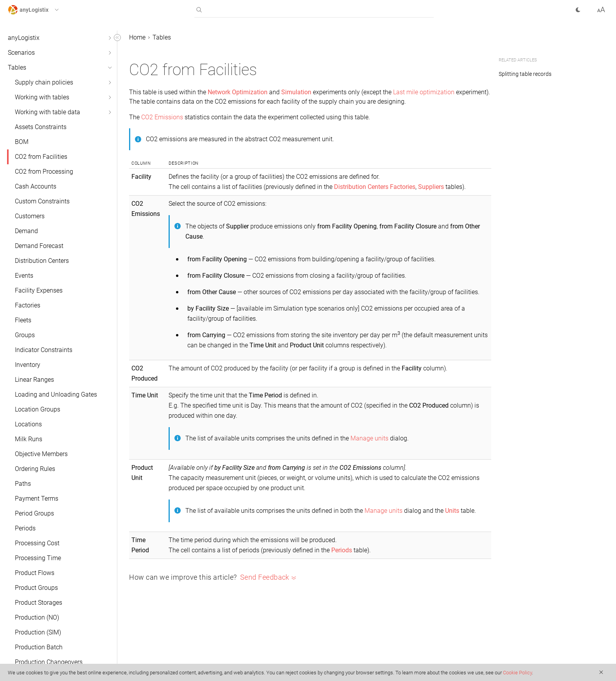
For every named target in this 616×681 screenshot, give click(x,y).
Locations (28, 424)
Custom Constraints (42, 201)
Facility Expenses (39, 290)
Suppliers (431, 187)
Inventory (28, 365)
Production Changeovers (49, 662)
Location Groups (38, 409)
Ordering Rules (35, 469)
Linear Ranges (34, 380)
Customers (30, 216)
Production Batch (39, 647)
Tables (17, 67)
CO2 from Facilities (41, 157)
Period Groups (34, 513)
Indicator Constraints (44, 350)
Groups (25, 335)
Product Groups (36, 588)
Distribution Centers (42, 261)
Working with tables (42, 97)
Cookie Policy (517, 673)
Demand (26, 231)
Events (24, 276)
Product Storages (39, 603)
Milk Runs (29, 439)
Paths (23, 484)
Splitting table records (525, 74)
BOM (22, 142)
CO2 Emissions (162, 117)
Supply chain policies (44, 82)
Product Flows (35, 573)
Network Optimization (238, 92)
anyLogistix (24, 38)
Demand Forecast (39, 246)
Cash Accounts (36, 186)
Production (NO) (37, 617)
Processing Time (38, 558)
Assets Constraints (41, 127)
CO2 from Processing (44, 172)
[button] (40, 10)
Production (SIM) (38, 632)
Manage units (369, 438)
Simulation (296, 92)
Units (452, 511)
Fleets (23, 320)
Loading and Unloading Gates (56, 394)
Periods (25, 528)
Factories (28, 305)
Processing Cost (37, 543)
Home (137, 37)
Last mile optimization (424, 92)
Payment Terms (37, 499)
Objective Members (41, 454)
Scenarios (21, 53)
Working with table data (48, 112)
